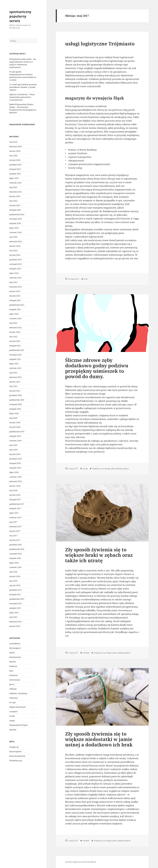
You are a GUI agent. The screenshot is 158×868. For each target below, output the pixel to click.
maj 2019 (13, 445)
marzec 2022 (15, 332)
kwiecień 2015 (16, 622)
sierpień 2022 (15, 309)
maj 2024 (13, 237)
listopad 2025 (15, 169)
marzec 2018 (15, 486)
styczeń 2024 (15, 255)
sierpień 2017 (15, 508)
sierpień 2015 (15, 608)
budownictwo (15, 657)
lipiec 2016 (14, 563)
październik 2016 (17, 549)
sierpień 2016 (15, 558)
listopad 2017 (15, 500)
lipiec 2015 (14, 613)
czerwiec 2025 (15, 183)
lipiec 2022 (14, 314)
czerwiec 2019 (15, 441)
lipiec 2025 (14, 178)
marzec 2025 (15, 196)
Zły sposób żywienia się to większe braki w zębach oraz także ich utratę (99, 555)
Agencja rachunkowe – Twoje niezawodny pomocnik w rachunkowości (22, 97)
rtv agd (12, 702)
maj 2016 (13, 572)
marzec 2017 (15, 531)
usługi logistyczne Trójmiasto (100, 44)
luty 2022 (13, 337)
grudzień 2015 (16, 590)
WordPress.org (16, 761)
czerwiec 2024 (15, 232)
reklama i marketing (18, 693)
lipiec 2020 (14, 413)
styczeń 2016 (15, 585)
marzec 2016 (15, 576)
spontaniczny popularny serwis (20, 16)
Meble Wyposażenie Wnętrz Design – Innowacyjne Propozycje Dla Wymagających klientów (23, 108)
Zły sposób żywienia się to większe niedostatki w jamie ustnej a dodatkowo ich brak (99, 739)
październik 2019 (17, 432)
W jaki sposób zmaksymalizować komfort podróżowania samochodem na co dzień (23, 76)
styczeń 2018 (15, 495)
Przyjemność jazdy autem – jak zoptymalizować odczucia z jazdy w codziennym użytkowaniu (23, 63)
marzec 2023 (15, 291)
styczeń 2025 (15, 205)
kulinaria (13, 675)
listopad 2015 (15, 594)
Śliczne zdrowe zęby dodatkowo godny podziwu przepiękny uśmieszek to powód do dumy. (97, 368)
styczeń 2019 (15, 454)
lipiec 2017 (14, 513)
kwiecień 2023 (16, 287)
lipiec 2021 (14, 364)
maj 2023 (13, 282)
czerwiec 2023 (15, 278)
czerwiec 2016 (15, 567)
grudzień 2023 (16, 260)
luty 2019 (13, 450)
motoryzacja (15, 680)
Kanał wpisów (15, 752)
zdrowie (13, 730)
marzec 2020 (15, 423)
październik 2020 (17, 400)
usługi (12, 721)
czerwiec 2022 (15, 318)
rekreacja (13, 698)
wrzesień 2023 (16, 264)
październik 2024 (17, 214)
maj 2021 (13, 373)
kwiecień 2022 (16, 328)
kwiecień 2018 (16, 481)
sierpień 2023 (15, 269)
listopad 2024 (15, 210)
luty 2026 (13, 156)
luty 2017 (13, 536)
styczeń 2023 (15, 296)
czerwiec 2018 (15, 477)
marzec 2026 (15, 151)
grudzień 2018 (16, 459)
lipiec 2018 (14, 472)
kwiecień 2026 (16, 147)
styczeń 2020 (15, 427)
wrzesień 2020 (16, 404)
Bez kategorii (15, 648)
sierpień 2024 (15, 223)
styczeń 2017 (15, 540)
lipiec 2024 (14, 228)
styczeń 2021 (15, 391)
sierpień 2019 (15, 436)
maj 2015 (13, 617)
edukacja (13, 666)
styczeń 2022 (15, 341)
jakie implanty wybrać (120, 469)
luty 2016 (13, 581)
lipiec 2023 (14, 273)
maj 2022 (13, 323)
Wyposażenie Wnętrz (19, 725)
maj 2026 (13, 142)
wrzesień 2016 (16, 554)
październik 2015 (17, 599)
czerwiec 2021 (15, 368)
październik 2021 (17, 350)
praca (12, 684)
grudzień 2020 (16, 395)
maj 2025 (13, 187)
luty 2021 (13, 386)
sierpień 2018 (15, 468)
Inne (11, 671)
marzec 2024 (15, 246)
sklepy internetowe (17, 707)
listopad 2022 (15, 300)
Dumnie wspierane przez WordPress (81, 862)
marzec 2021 (15, 382)
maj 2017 (13, 522)
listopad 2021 (15, 346)
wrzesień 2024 (16, 219)
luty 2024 (13, 251)
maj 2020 (13, 418)
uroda (12, 716)
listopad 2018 (15, 463)
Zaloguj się (14, 747)
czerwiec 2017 (15, 517)
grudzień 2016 (16, 545)
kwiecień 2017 (16, 527)
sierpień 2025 (15, 174)
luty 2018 (13, 490)
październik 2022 (17, 305)
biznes (12, 653)
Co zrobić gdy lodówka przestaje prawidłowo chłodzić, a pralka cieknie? (23, 87)
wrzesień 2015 (16, 604)
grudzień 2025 (16, 165)
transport (13, 712)
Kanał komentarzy (17, 756)
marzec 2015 (15, 626)
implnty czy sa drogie (101, 469)
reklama (13, 689)
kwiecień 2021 (16, 377)
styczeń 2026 (15, 160)
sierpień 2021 (15, 359)
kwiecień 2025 (16, 192)
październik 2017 (17, 504)
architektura (15, 644)
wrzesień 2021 (16, 355)
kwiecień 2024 (16, 241)
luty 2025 (13, 201)
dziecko (13, 662)
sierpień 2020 (15, 409)
